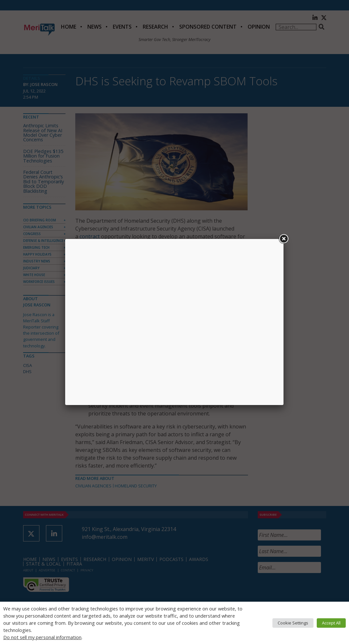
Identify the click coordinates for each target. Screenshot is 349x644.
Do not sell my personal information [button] (42, 637)
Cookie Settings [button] (293, 623)
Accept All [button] (331, 623)
